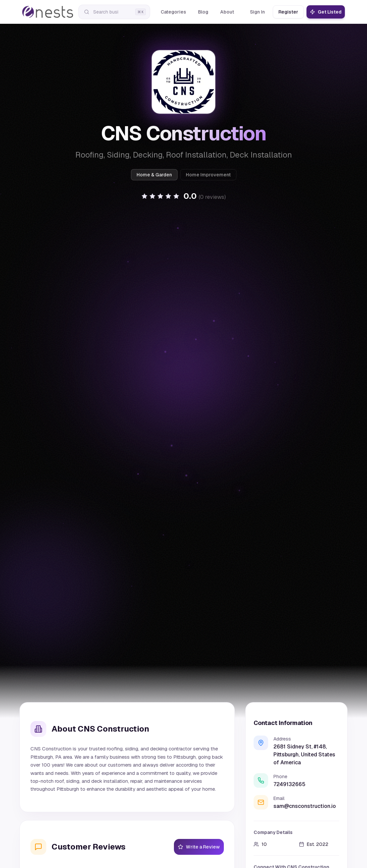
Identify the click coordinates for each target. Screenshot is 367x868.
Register (288, 12)
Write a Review (199, 847)
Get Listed (326, 12)
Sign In (257, 12)
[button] (183, 196)
